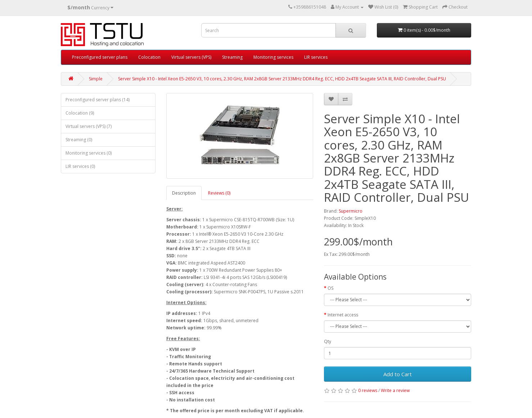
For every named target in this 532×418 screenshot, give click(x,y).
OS (330, 288)
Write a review (395, 390)
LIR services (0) (80, 166)
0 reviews (368, 390)
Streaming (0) (79, 140)
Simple (96, 79)
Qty (328, 341)
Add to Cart (398, 374)
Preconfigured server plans (100, 57)
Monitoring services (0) (89, 153)
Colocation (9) (80, 113)
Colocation (149, 57)
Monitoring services (273, 57)
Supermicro (351, 211)
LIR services (316, 57)
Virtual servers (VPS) (191, 57)
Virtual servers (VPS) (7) (89, 126)
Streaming (232, 57)
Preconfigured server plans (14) (98, 100)
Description (184, 193)
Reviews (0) (219, 193)
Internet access (343, 315)
